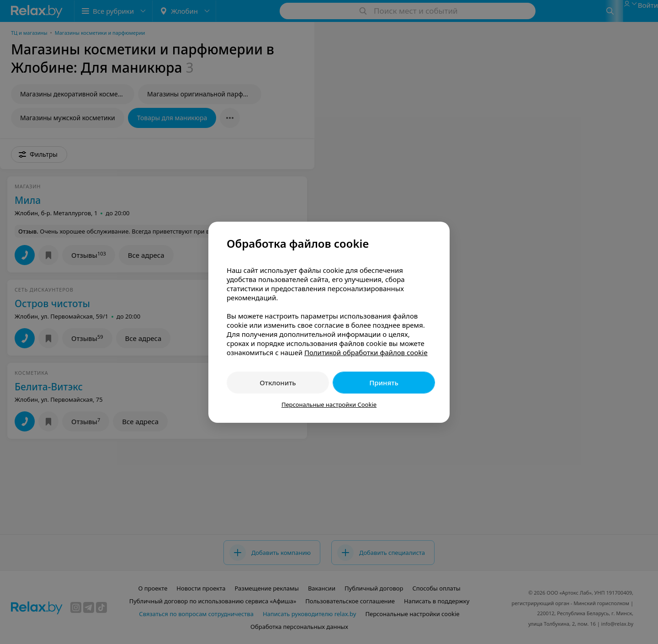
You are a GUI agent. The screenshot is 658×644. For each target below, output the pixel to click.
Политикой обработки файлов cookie (366, 352)
